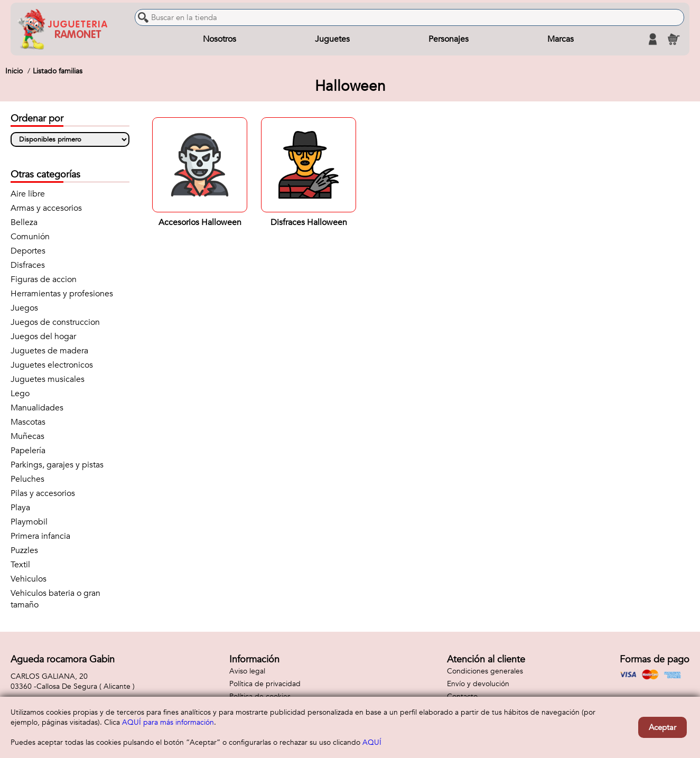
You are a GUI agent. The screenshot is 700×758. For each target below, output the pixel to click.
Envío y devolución (478, 684)
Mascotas (28, 422)
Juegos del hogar (43, 336)
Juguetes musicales (48, 379)
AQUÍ (372, 742)
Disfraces (28, 265)
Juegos (24, 308)
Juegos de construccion (55, 322)
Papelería (28, 451)
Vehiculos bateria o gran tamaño (55, 599)
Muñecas (27, 436)
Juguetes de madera (49, 351)
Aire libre (28, 194)
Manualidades (37, 408)
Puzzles (24, 550)
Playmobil (29, 522)
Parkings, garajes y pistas (57, 465)
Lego (20, 394)
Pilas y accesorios (43, 493)
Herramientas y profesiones (62, 294)
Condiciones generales (485, 671)
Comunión (30, 237)
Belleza (24, 222)
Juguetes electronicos (52, 365)
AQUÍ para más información (168, 722)
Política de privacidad (265, 684)
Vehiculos (29, 579)
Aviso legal (247, 671)
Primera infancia (40, 536)
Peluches (27, 479)
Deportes (28, 251)
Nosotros (220, 39)
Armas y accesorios (46, 208)
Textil (20, 565)
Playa (20, 508)
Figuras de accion (44, 279)
